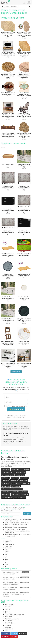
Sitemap (7, 611)
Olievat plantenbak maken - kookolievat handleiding (16, 588)
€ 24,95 (24, 73)
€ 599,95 (24, 113)
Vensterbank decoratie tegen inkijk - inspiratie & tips (16, 578)
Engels (6, 560)
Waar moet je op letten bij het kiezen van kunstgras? (16, 573)
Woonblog (8, 608)
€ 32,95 (8, 32)
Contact (7, 631)
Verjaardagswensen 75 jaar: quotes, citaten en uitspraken (16, 583)
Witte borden (5, 481)
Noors (6, 549)
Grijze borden (15, 478)
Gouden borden (25, 470)
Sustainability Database (11, 534)
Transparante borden (20, 472)
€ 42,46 (24, 93)
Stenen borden (6, 494)
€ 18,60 (24, 32)
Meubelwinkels (9, 613)
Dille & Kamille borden (20, 497)
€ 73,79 (24, 133)
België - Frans (8, 546)
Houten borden (24, 481)
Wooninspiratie (9, 629)
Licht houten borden (7, 497)
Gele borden (24, 492)
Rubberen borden (7, 489)
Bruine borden (6, 470)
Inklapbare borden (15, 483)
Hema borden (14, 481)
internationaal (21, 529)
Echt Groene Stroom (10, 524)
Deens (6, 565)
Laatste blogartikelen (9, 569)
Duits (6, 556)
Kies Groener (8, 528)
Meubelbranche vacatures (12, 619)
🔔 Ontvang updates (16, 409)
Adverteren (8, 627)
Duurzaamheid (9, 620)
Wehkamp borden (20, 475)
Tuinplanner (8, 625)
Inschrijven (27, 514)
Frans (6, 543)
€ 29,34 (8, 73)
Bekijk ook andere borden (14, 145)
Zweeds (7, 551)
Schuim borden (6, 486)
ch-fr (6, 554)
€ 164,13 (8, 52)
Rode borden (5, 483)
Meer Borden (16, 372)
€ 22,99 (24, 52)
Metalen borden (15, 492)
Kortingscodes (9, 622)
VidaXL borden (6, 478)
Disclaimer (8, 610)
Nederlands (8, 541)
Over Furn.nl (8, 606)
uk (5, 563)
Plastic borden (24, 494)
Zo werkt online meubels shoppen (14, 615)
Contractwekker (9, 531)
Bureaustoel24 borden (8, 475)
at (5, 566)
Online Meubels (9, 605)
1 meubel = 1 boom (10, 624)
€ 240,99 (8, 113)
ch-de (6, 553)
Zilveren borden (16, 486)
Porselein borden (17, 489)
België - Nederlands (10, 544)
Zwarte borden (15, 470)
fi (5, 561)
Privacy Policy (8, 616)
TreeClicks (7, 519)
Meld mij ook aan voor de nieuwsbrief (15, 406)
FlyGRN (7, 523)
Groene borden (24, 478)
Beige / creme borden (8, 472)
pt (5, 558)
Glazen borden (26, 483)
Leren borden (6, 492)
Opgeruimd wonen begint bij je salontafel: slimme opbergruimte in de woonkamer (16, 594)
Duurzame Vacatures (10, 529)
